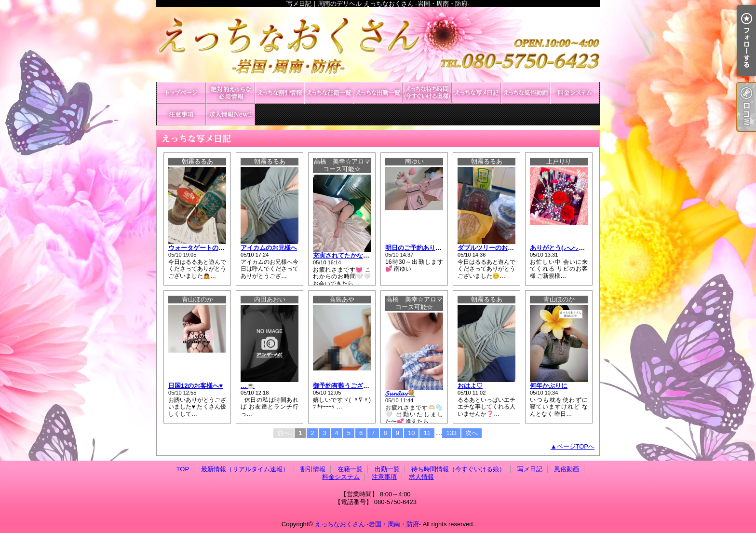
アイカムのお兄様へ (269, 248)
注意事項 (181, 115)
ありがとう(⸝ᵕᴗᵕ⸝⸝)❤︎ (560, 248)
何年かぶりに (549, 386)
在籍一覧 (329, 93)
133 (451, 433)
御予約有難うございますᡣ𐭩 (351, 386)
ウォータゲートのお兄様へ (206, 248)
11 (427, 433)
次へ (472, 433)
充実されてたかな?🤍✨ (348, 255)
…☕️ (248, 386)
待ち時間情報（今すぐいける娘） (427, 93)
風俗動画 (526, 93)
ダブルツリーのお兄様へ (492, 248)
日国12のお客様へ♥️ (196, 386)
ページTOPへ (576, 446)
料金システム (575, 93)
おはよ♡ (470, 386)
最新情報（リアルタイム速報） (230, 93)
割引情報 (280, 93)
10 (411, 433)
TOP (181, 93)
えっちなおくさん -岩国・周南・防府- (368, 524)
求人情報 (230, 115)
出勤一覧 (378, 93)
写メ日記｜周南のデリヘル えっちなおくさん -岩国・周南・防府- (378, 45)
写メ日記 (476, 93)
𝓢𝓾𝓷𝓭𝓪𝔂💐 (400, 393)
